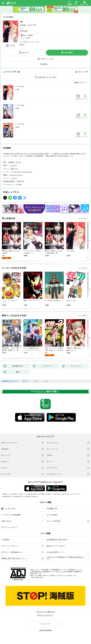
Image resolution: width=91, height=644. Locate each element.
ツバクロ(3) (19, 124)
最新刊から (84, 82)
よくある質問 (52, 515)
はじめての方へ (9, 509)
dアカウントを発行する (45, 612)
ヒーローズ (13, 165)
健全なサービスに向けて (56, 546)
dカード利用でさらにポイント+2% (29, 42)
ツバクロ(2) (19, 105)
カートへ (26, 53)
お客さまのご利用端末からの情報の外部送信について (66, 558)
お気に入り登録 (83, 72)
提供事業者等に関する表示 (57, 540)
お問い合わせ (6, 521)
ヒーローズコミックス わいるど (21, 172)
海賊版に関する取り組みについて (14, 558)
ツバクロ (14, 178)
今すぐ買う (69, 53)
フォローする (35, 25)
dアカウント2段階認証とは (12, 552)
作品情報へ (44, 64)
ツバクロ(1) (19, 86)
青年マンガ (15, 169)
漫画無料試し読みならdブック (10, 381)
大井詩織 (23, 25)
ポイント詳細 (25, 38)
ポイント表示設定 (54, 521)
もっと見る (83, 218)
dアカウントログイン (9, 527)
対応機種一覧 (52, 509)
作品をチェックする (47, 59)
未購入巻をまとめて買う (47, 77)
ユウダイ (30, 25)
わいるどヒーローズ (16, 175)
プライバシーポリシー (10, 546)
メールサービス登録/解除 (11, 515)
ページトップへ (45, 624)
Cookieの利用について (55, 552)
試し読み (12, 45)
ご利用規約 (6, 540)
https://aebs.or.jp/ (37, 577)
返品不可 (22, 44)
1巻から (77, 82)
